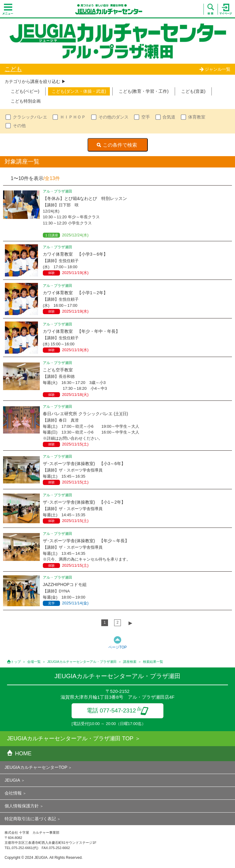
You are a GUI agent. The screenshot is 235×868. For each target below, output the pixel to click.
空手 (146, 117)
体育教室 (197, 117)
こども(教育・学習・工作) (144, 91)
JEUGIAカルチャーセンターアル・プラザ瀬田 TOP (70, 738)
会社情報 (13, 793)
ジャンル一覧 (215, 69)
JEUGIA (12, 780)
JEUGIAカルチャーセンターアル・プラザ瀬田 (82, 662)
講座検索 (130, 662)
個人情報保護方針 (22, 806)
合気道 (169, 117)
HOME (19, 753)
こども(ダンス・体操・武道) (79, 91)
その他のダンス (114, 117)
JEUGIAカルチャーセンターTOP (36, 767)
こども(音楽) (193, 91)
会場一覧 (34, 662)
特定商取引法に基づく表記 (30, 819)
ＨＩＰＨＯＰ (73, 117)
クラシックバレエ (30, 117)
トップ (16, 662)
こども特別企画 (26, 101)
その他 (19, 126)
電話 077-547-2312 (118, 710)
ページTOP (117, 647)
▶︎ (130, 623)
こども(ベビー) (25, 91)
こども (13, 69)
